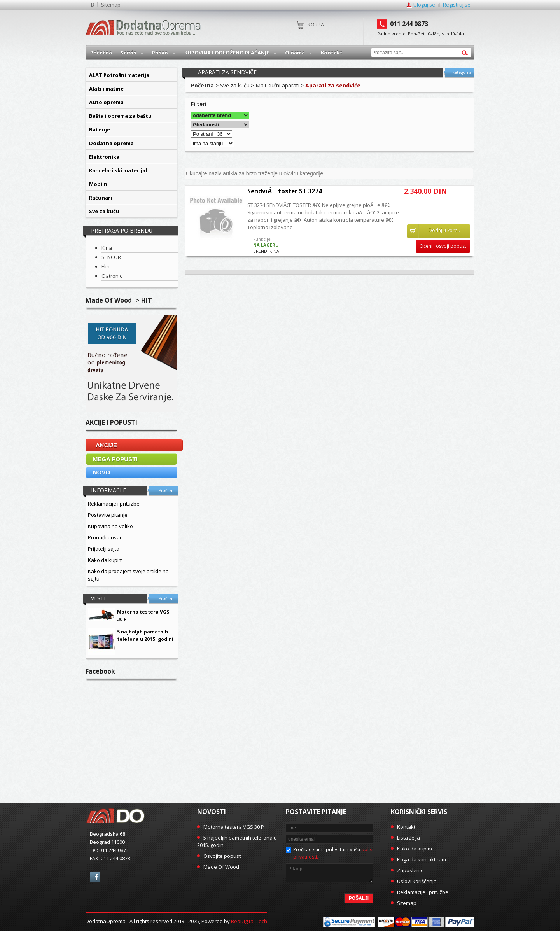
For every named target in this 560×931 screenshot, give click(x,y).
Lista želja (409, 838)
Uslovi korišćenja (417, 881)
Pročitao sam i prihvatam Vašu (334, 853)
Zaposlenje (410, 870)
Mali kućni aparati (277, 85)
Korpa (316, 24)
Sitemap (111, 5)
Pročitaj (166, 490)
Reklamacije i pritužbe (423, 892)
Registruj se (457, 5)
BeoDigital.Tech (249, 921)
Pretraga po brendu (122, 230)
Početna (202, 85)
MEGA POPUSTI (115, 459)
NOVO (101, 472)
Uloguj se (424, 5)
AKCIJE (106, 445)
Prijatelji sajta (104, 549)
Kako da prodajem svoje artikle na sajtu (128, 575)
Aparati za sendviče (333, 85)
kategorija (462, 72)
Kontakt (406, 827)
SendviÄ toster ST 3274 (285, 191)
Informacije (108, 490)
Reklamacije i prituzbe (114, 504)
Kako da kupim (105, 560)
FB (91, 5)
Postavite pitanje (108, 515)
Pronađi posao (105, 537)
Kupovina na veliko (110, 526)
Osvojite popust (222, 856)
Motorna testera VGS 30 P (234, 827)
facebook (95, 877)
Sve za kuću (235, 85)
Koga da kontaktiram (422, 859)
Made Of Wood (221, 867)
